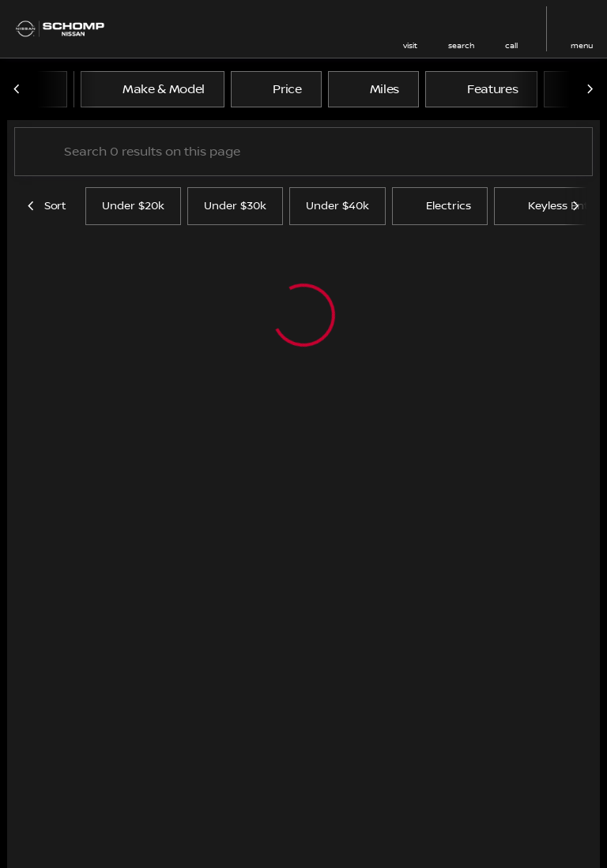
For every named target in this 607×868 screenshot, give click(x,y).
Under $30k (235, 206)
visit (410, 45)
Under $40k (337, 206)
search (461, 45)
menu (582, 45)
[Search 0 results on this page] (303, 152)
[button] (410, 29)
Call (511, 45)
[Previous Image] (17, 89)
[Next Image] (590, 89)
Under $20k (133, 206)
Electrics (440, 206)
